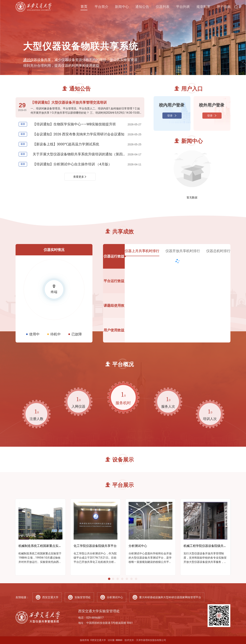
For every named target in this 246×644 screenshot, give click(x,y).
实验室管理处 (79, 597)
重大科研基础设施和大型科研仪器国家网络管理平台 (167, 597)
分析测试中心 (112, 597)
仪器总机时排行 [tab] (218, 251)
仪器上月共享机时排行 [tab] (142, 251)
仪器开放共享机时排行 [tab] (183, 251)
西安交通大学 (47, 597)
